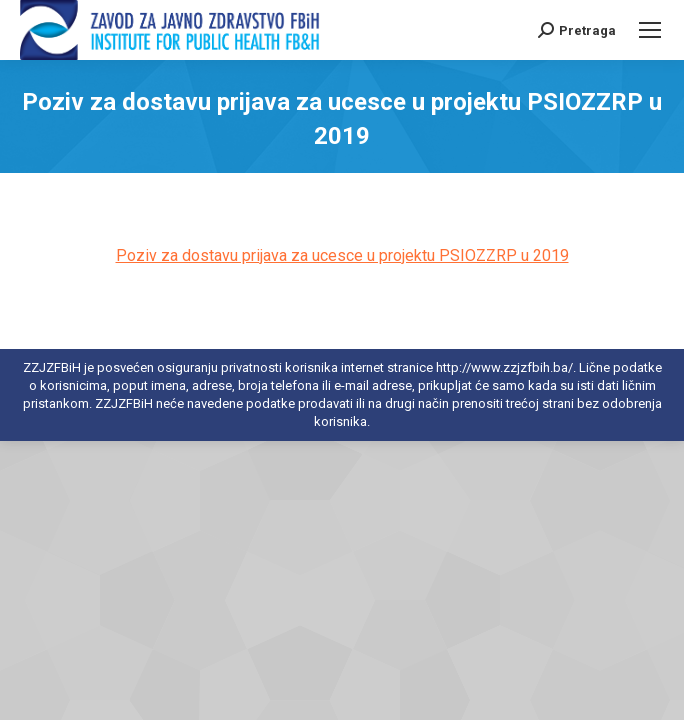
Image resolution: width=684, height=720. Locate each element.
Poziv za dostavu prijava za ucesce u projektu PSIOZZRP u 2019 (342, 255)
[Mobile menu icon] (650, 30)
